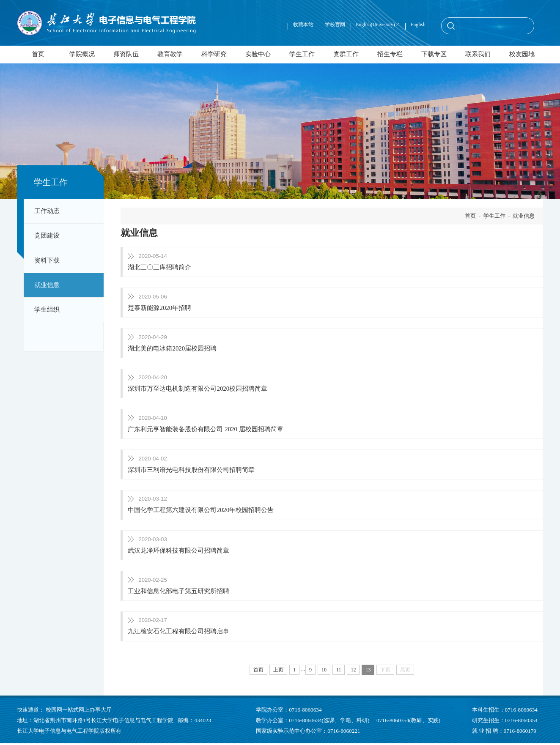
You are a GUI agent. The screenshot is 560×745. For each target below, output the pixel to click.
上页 (278, 671)
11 (339, 671)
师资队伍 (126, 54)
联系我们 (478, 54)
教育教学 (170, 54)
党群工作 (346, 54)
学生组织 (47, 310)
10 (324, 671)
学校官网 (335, 25)
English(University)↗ (378, 25)
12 (353, 671)
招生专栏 (390, 54)
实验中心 (258, 54)
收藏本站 (304, 25)
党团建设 (47, 236)
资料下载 (47, 260)
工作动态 (47, 211)
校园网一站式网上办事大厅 (79, 711)
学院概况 (82, 54)
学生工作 (302, 54)
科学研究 (214, 54)
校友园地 (522, 54)
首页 (38, 54)
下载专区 (434, 54)
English (418, 25)
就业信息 (47, 285)
